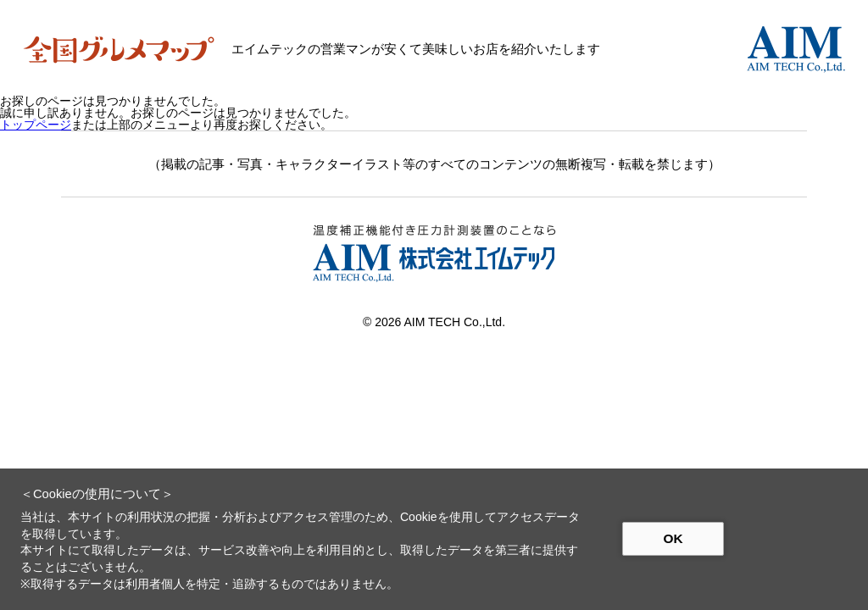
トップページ (36, 125)
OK (673, 538)
